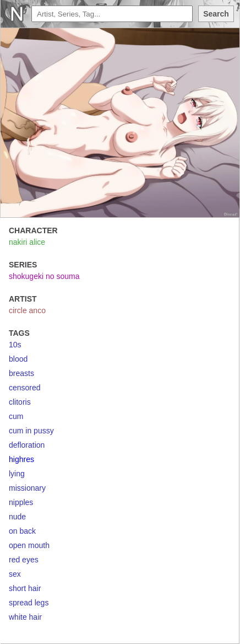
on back (22, 531)
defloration (27, 445)
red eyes (24, 560)
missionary (27, 488)
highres (21, 459)
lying (17, 474)
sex (15, 574)
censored (25, 388)
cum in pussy (31, 431)
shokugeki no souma (44, 276)
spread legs (29, 603)
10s (15, 345)
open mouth (29, 545)
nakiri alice (27, 242)
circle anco (27, 310)
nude (17, 517)
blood (18, 359)
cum (16, 416)
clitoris (20, 402)
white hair (25, 617)
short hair (25, 588)
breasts (21, 373)
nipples (21, 502)
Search (216, 14)
